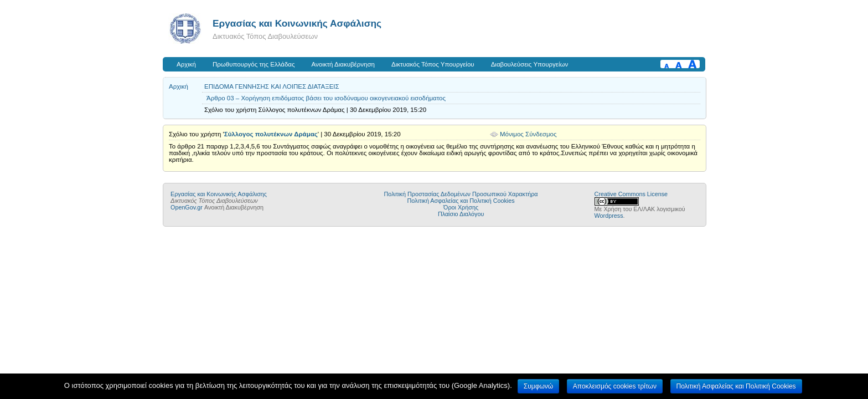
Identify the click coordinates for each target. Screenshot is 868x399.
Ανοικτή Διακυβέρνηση (343, 64)
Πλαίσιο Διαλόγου (461, 214)
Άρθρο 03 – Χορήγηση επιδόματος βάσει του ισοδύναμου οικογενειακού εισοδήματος (326, 98)
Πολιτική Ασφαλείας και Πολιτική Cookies (461, 201)
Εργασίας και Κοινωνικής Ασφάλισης (297, 23)
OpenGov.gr (187, 207)
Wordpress (609, 216)
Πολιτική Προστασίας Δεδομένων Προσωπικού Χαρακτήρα (461, 194)
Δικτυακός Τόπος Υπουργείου (433, 64)
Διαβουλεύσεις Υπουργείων (530, 64)
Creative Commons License (631, 194)
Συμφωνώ (538, 386)
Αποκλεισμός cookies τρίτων (615, 386)
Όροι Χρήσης (461, 207)
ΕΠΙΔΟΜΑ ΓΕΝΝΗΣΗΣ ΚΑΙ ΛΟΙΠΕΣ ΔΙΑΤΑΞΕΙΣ (272, 86)
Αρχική (186, 64)
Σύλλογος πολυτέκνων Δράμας (271, 134)
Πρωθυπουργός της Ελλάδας (254, 64)
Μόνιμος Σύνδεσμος (528, 134)
